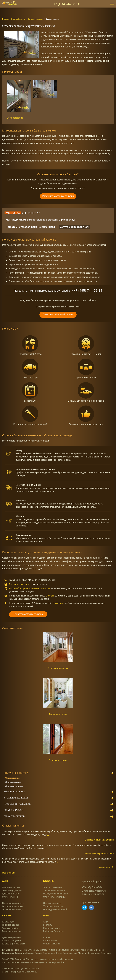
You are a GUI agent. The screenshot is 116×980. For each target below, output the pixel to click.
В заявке (50, 596)
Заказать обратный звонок (58, 314)
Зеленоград (42, 950)
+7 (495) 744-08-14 (66, 4)
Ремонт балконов (14, 816)
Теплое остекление (53, 887)
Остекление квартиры (13, 903)
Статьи (47, 937)
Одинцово (99, 950)
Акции (46, 922)
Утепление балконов (16, 798)
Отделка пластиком (58, 668)
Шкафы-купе (8, 922)
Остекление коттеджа (13, 906)
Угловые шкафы (10, 928)
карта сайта (58, 962)
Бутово (31, 950)
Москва (23, 950)
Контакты (48, 925)
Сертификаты (50, 941)
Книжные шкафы (10, 925)
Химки (52, 950)
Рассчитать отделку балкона (58, 196)
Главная (5, 19)
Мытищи (75, 950)
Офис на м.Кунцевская (93, 894)
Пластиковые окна (11, 887)
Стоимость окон (10, 897)
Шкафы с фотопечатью (13, 944)
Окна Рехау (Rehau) (12, 891)
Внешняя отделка (14, 792)
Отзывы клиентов (52, 944)
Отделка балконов (18, 19)
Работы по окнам (52, 928)
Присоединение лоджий (55, 909)
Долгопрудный (63, 950)
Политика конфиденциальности (36, 962)
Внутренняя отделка (35, 19)
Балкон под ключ (58, 714)
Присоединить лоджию (17, 804)
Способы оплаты (10, 962)
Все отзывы (9, 873)
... (48, 834)
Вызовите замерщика (20, 584)
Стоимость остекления (54, 897)
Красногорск (87, 950)
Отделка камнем (13, 778)
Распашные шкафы (12, 931)
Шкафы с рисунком (11, 941)
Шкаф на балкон (13, 810)
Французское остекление (55, 894)
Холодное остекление (54, 891)
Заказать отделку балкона (28, 614)
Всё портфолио (15, 118)
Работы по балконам (53, 931)
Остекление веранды (13, 909)
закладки (59, 603)
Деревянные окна (11, 894)
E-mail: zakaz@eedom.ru (94, 891)
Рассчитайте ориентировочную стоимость (30, 588)
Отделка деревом (58, 760)
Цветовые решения (12, 937)
